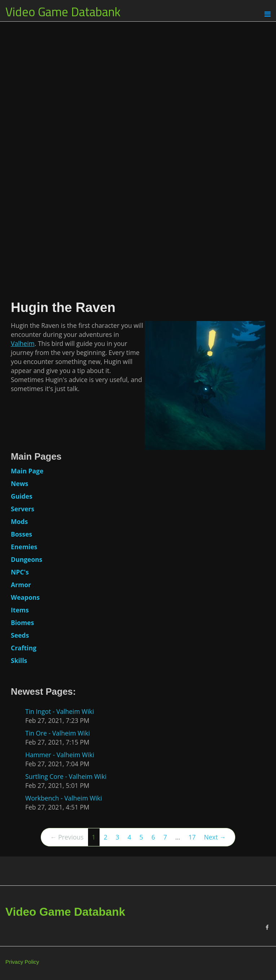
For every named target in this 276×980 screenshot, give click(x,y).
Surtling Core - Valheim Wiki (66, 776)
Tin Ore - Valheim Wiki (58, 733)
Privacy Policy (22, 962)
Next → (215, 837)
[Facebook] (267, 927)
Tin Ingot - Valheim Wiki (60, 711)
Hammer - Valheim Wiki (60, 755)
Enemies (24, 547)
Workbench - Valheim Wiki (64, 798)
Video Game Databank (63, 12)
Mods (19, 521)
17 (192, 837)
